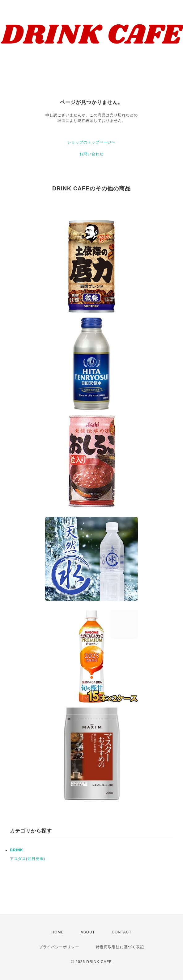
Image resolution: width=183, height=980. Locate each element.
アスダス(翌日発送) (28, 859)
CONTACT (121, 932)
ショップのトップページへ (91, 142)
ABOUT (88, 932)
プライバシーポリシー (59, 947)
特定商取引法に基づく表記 (120, 947)
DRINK (17, 850)
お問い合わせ (91, 154)
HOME (57, 932)
